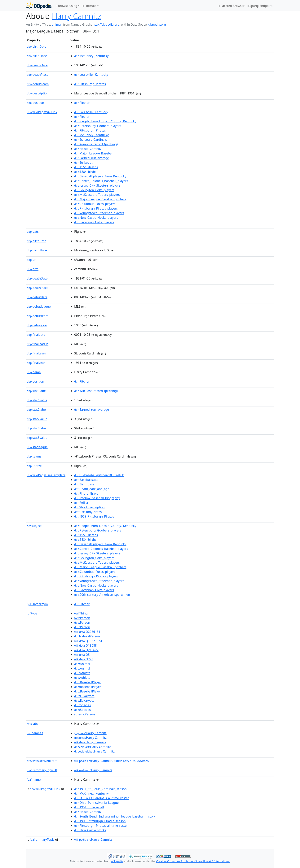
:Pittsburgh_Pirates (90, 84)
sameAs (35, 733)
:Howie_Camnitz (88, 149)
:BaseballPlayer (88, 682)
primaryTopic (42, 840)
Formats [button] (90, 6)
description (38, 93)
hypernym (37, 604)
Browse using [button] (67, 6)
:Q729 (84, 659)
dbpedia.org (157, 24)
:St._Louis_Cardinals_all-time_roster (102, 798)
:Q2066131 (87, 632)
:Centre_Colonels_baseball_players (101, 181)
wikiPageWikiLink (42, 112)
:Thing (81, 613)
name (34, 372)
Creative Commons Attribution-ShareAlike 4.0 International (193, 861)
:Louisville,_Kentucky (91, 75)
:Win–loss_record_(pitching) (96, 144)
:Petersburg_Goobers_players (98, 126)
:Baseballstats (86, 480)
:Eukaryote (84, 696)
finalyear (36, 363)
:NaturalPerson (87, 636)
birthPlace (37, 56)
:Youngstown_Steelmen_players (99, 213)
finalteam (36, 353)
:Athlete (82, 673)
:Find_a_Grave (86, 493)
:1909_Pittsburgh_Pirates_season (100, 821)
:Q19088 (86, 645)
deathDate (37, 65)
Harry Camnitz (77, 16)
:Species (82, 705)
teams (34, 456)
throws (35, 466)
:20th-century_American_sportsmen (102, 595)
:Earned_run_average (92, 158)
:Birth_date (84, 484)
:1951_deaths (86, 167)
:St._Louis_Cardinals (90, 140)
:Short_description (89, 507)
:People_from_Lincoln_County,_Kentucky (105, 121)
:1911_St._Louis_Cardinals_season (100, 789)
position (35, 103)
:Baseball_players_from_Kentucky (100, 176)
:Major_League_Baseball (94, 153)
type (32, 613)
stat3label (37, 428)
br (31, 260)
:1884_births (85, 172)
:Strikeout (83, 163)
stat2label (37, 410)
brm (33, 269)
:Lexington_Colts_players (94, 190)
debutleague (39, 306)
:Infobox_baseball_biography (97, 498)
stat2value (37, 419)
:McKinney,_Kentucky (91, 56)
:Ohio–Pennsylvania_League (96, 803)
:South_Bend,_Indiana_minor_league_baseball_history (115, 816)
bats (33, 232)
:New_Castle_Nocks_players (96, 218)
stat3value (37, 438)
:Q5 (82, 655)
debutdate (37, 297)
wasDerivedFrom (42, 761)
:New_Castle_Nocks (90, 830)
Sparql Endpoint (260, 6)
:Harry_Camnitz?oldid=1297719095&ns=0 (112, 761)
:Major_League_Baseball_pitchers (100, 199)
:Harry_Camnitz (93, 770)
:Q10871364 (88, 641)
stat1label (37, 391)
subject (34, 526)
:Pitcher (82, 103)
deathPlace (37, 75)
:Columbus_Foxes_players (95, 204)
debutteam (38, 316)
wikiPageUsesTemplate (46, 475)
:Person (82, 618)
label (33, 724)
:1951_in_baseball (89, 807)
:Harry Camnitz (90, 733)
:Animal (82, 664)
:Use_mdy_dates (88, 512)
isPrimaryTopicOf (42, 770)
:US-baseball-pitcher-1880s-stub (99, 475)
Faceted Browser (232, 6)
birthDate (36, 46)
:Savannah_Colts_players (94, 222)
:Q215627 (86, 650)
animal (57, 24)
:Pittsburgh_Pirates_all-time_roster (101, 826)
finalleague (38, 344)
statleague (37, 447)
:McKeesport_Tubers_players (97, 195)
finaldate (36, 335)
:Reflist (81, 503)
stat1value (37, 400)
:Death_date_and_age (92, 489)
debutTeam (38, 84)
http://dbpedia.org (106, 24)
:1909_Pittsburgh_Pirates (94, 516)
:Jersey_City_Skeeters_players (97, 185)
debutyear (37, 325)
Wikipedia (117, 861)
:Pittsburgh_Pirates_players (96, 208)
